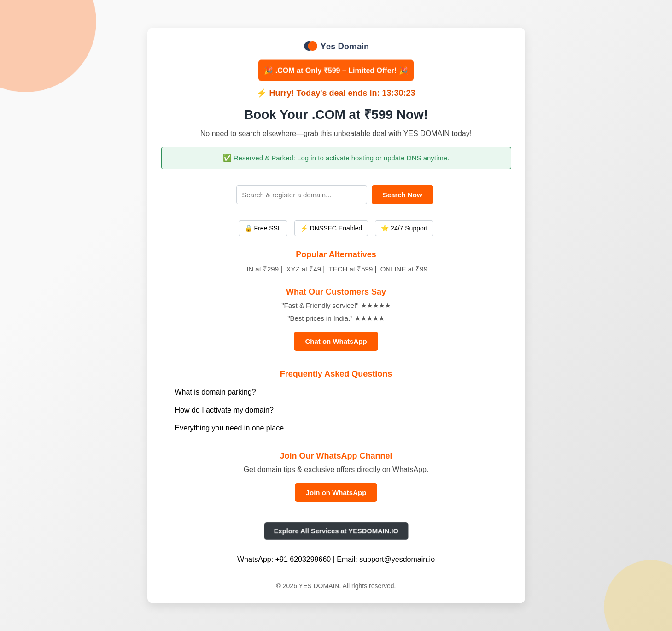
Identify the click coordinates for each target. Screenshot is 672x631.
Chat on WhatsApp (336, 341)
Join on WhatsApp (336, 492)
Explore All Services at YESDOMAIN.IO (336, 531)
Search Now (403, 195)
